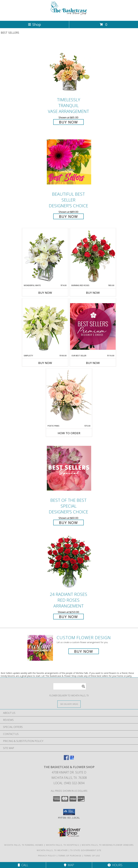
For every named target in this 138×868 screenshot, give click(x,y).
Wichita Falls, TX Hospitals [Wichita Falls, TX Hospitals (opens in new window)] (63, 845)
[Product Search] (70, 686)
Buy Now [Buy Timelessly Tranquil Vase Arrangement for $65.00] (68, 122)
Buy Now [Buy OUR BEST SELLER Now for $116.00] (93, 363)
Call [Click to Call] (23, 865)
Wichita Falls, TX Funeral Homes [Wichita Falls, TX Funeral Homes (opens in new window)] (24, 845)
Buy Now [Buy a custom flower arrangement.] (84, 651)
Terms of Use (92, 856)
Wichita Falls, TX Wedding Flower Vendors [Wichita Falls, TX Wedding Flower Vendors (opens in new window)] (108, 845)
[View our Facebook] (66, 759)
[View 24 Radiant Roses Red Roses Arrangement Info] (69, 562)
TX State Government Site (86, 850)
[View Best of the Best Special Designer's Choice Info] (69, 468)
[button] (69, 812)
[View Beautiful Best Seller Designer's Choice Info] (69, 162)
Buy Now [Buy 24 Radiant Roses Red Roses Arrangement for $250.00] (68, 617)
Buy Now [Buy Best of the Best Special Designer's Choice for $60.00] (68, 522)
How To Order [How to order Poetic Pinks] (69, 433)
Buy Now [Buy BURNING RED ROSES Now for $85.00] (93, 293)
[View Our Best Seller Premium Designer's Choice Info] (93, 326)
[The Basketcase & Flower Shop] (69, 16)
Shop (34, 24)
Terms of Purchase (70, 856)
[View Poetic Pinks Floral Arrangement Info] (69, 397)
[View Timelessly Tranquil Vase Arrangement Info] (69, 68)
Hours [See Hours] (115, 865)
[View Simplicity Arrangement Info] (45, 326)
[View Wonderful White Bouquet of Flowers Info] (45, 256)
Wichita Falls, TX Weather (52, 850)
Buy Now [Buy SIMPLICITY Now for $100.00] (45, 363)
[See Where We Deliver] (69, 704)
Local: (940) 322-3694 (69, 783)
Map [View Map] (69, 865)
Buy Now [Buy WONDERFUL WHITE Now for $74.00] (45, 293)
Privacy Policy (47, 856)
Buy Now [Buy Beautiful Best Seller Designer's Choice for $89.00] (68, 216)
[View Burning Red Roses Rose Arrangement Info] (93, 256)
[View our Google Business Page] (72, 759)
